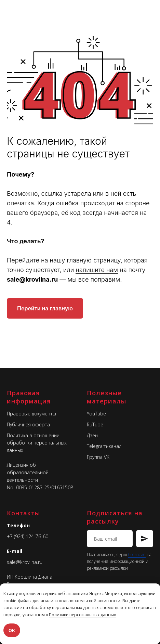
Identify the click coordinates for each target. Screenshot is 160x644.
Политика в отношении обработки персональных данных (37, 443)
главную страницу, (95, 260)
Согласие (137, 555)
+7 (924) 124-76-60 (28, 536)
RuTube (95, 424)
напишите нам (97, 270)
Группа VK (98, 457)
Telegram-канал (104, 446)
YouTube (96, 414)
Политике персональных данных (82, 615)
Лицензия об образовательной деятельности (28, 472)
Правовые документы (31, 414)
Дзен (92, 435)
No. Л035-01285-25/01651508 (40, 487)
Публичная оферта (28, 424)
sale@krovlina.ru (25, 562)
